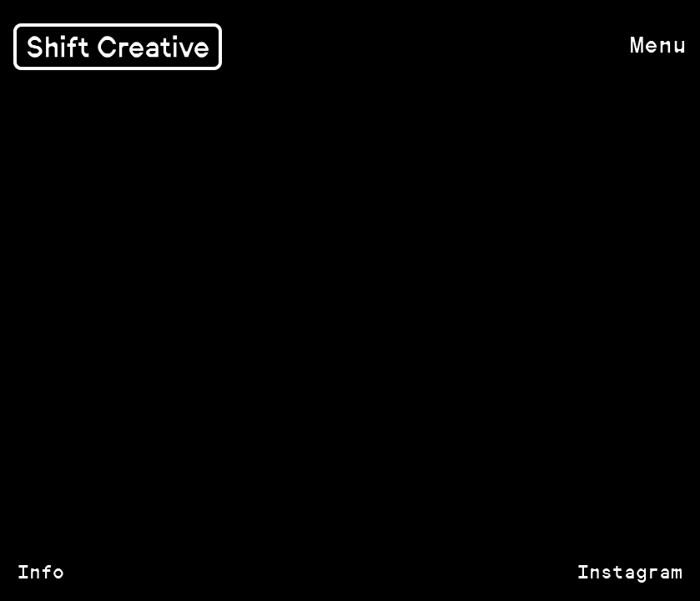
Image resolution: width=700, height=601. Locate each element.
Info (41, 572)
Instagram (630, 572)
